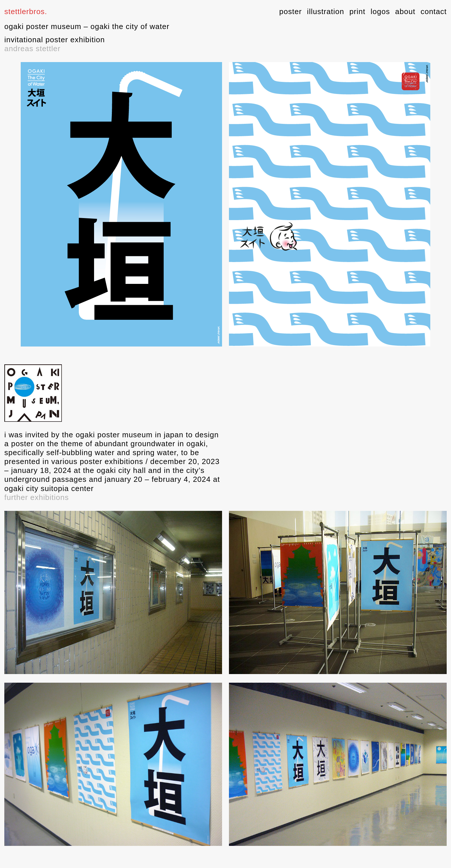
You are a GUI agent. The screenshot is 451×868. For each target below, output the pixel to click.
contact (434, 11)
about (405, 11)
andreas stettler (32, 49)
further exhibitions (37, 497)
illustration (325, 11)
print (358, 11)
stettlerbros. (26, 11)
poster (291, 11)
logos (380, 11)
